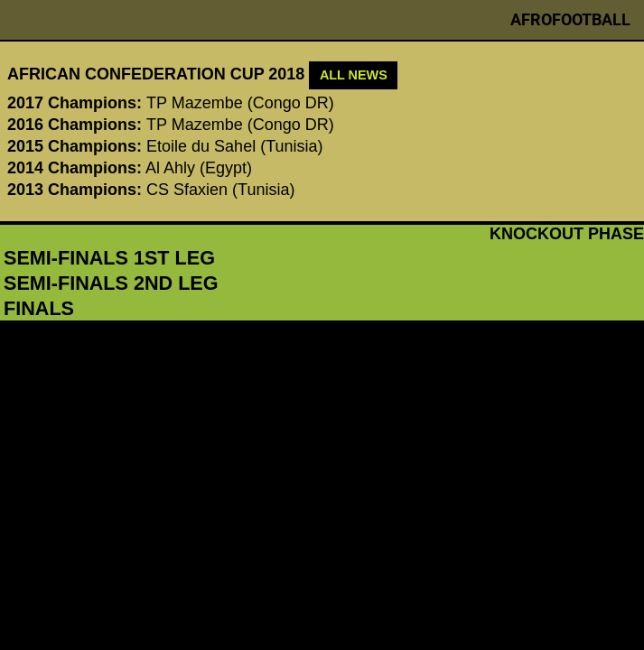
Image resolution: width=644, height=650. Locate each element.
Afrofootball (570, 19)
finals (39, 308)
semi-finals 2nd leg (111, 283)
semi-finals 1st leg (109, 258)
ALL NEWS (354, 75)
